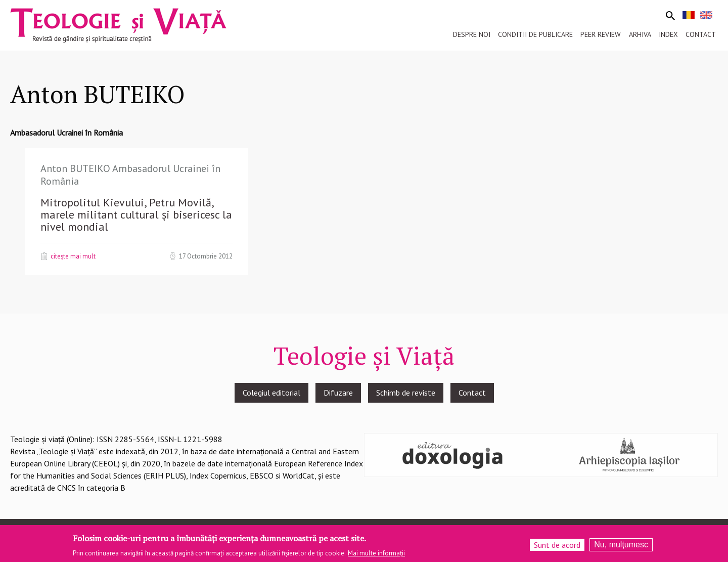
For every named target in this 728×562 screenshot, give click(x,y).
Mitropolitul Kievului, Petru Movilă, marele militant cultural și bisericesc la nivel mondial (136, 214)
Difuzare (338, 393)
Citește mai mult (73, 256)
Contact (472, 393)
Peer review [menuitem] (601, 34)
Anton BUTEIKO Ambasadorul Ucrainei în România (130, 175)
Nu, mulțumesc (621, 547)
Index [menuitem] (668, 34)
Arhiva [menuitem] (640, 34)
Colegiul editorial (271, 393)
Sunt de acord (557, 547)
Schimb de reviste (406, 393)
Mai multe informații (376, 556)
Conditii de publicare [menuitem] (535, 34)
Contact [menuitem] (701, 34)
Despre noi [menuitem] (472, 34)
